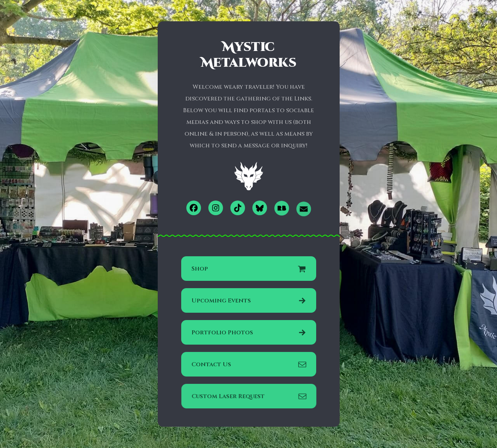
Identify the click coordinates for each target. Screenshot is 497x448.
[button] (194, 208)
